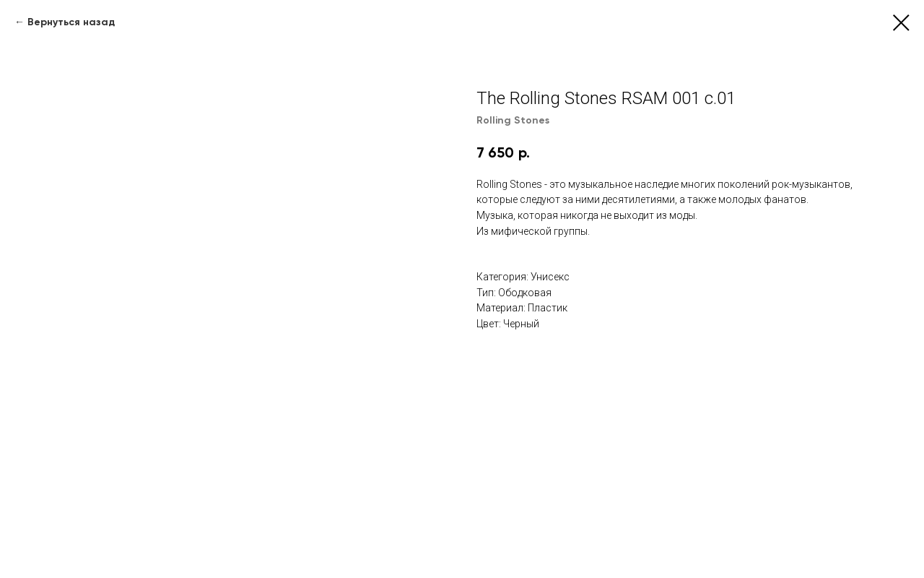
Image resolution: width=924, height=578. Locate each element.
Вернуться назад (71, 22)
